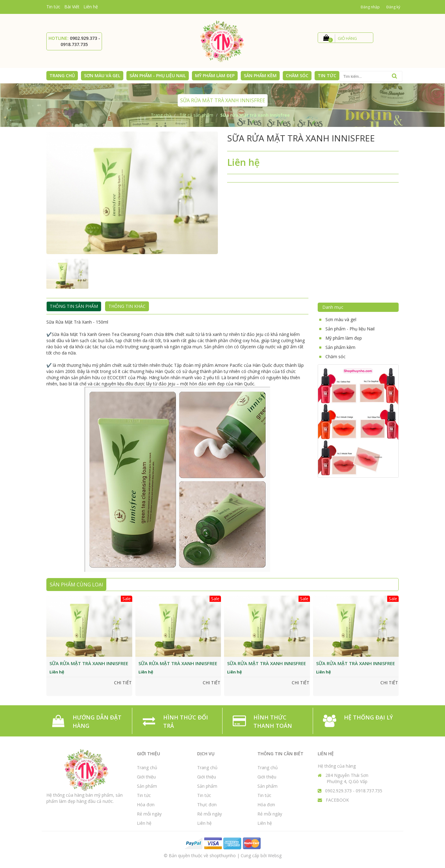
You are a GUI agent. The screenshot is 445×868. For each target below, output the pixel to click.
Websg (275, 855)
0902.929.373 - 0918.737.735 (80, 41)
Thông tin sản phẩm (74, 306)
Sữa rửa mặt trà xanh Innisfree (89, 663)
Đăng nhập (370, 7)
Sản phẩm (147, 786)
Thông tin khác (127, 306)
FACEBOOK (337, 800)
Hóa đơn (146, 805)
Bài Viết (72, 7)
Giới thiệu (146, 777)
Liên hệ (91, 7)
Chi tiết (123, 683)
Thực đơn (207, 805)
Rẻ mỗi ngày (149, 814)
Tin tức (53, 7)
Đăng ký (393, 7)
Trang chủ (147, 767)
